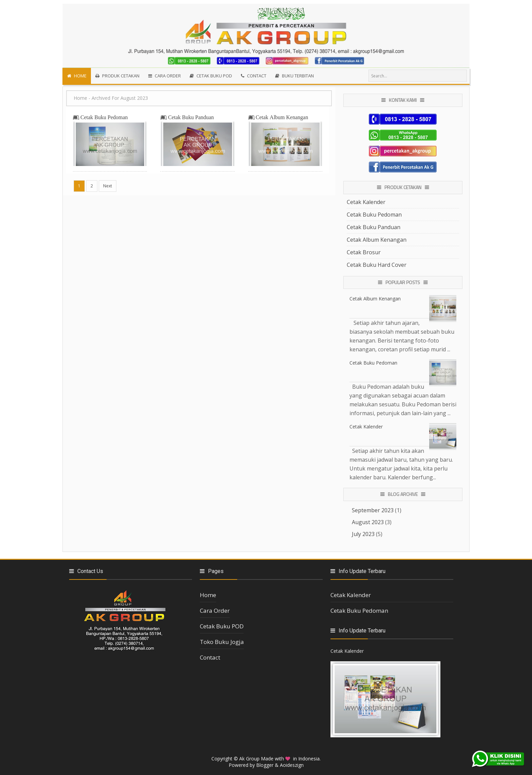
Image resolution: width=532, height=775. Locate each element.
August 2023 (368, 522)
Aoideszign (292, 765)
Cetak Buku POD (222, 626)
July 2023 (363, 534)
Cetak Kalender (366, 202)
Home (80, 98)
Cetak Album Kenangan (282, 117)
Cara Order (215, 611)
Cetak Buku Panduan (191, 117)
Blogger (265, 765)
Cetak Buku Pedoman (104, 117)
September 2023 (373, 510)
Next (108, 186)
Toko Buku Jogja (222, 642)
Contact (210, 657)
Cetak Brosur (364, 252)
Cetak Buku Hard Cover (377, 265)
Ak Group (249, 759)
